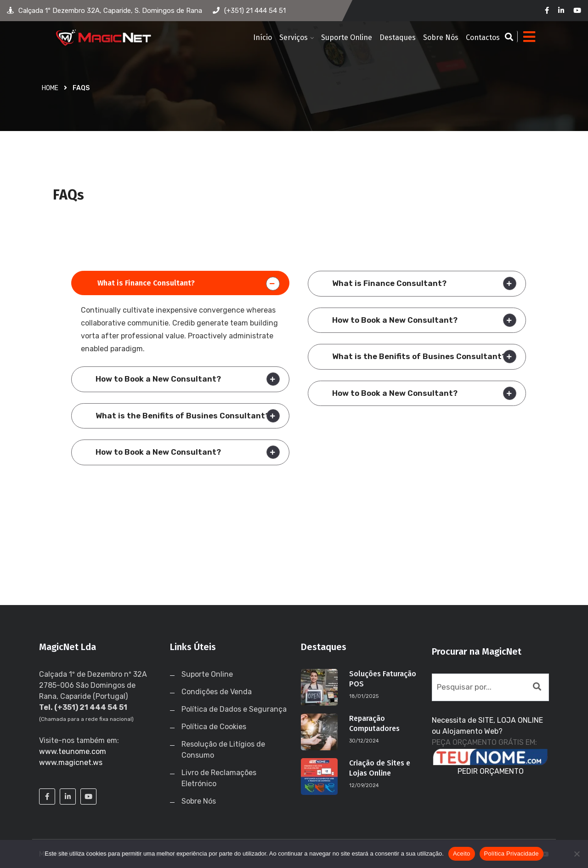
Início (263, 37)
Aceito (462, 854)
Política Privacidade (512, 854)
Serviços (294, 37)
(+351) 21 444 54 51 (249, 11)
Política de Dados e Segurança (234, 709)
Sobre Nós (441, 37)
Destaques (398, 37)
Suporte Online (347, 37)
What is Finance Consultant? (146, 283)
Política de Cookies (214, 727)
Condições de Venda (217, 692)
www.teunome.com (73, 751)
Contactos (483, 37)
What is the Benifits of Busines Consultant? (183, 416)
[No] (577, 854)
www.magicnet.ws (71, 762)
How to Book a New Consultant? (158, 379)
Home (50, 88)
